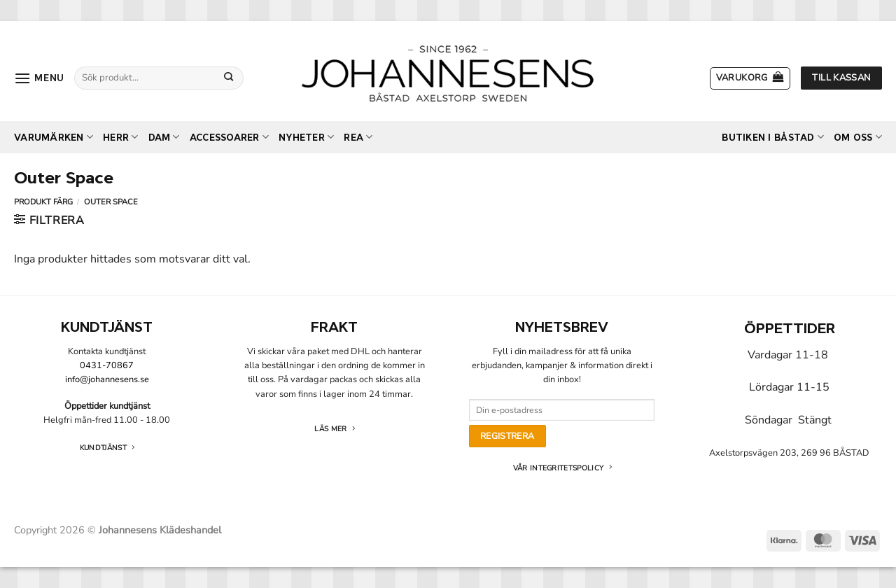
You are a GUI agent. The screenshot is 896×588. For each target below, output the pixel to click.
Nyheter (306, 137)
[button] (39, 78)
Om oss (858, 137)
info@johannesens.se (107, 379)
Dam (164, 137)
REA (358, 137)
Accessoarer (229, 137)
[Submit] (229, 78)
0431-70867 (107, 365)
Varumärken (54, 137)
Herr (120, 137)
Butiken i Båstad (773, 137)
